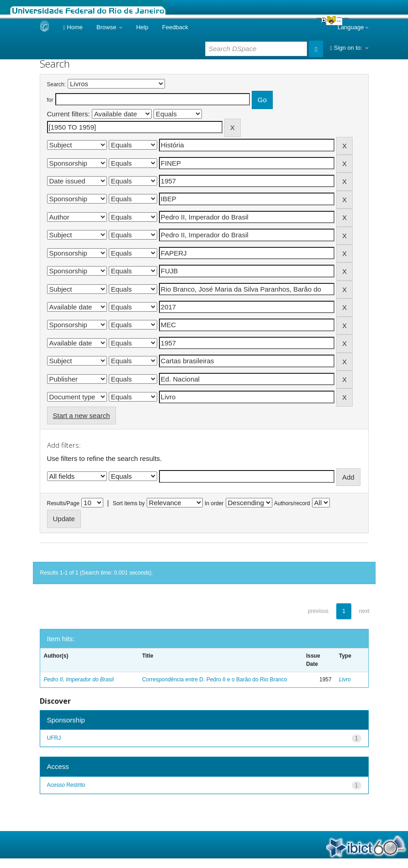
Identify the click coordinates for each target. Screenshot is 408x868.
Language (353, 27)
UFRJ (54, 738)
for (50, 100)
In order (214, 503)
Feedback (175, 27)
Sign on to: (349, 48)
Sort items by (129, 503)
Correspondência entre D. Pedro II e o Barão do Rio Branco (215, 680)
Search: (56, 84)
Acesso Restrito (66, 785)
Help (142, 27)
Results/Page (63, 503)
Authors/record (292, 503)
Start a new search (82, 416)
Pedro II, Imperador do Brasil (79, 680)
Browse (109, 27)
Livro (345, 680)
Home (73, 27)
